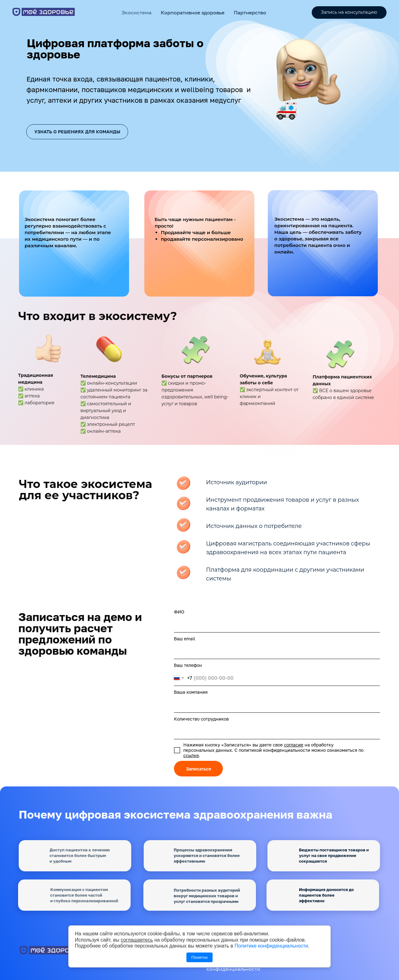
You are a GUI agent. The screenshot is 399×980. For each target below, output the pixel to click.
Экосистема (137, 12)
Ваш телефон (188, 665)
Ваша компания (191, 692)
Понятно (199, 957)
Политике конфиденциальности (271, 946)
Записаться (199, 769)
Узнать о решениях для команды (77, 132)
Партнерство (250, 12)
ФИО (179, 612)
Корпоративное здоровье (193, 12)
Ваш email (185, 639)
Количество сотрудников (201, 719)
